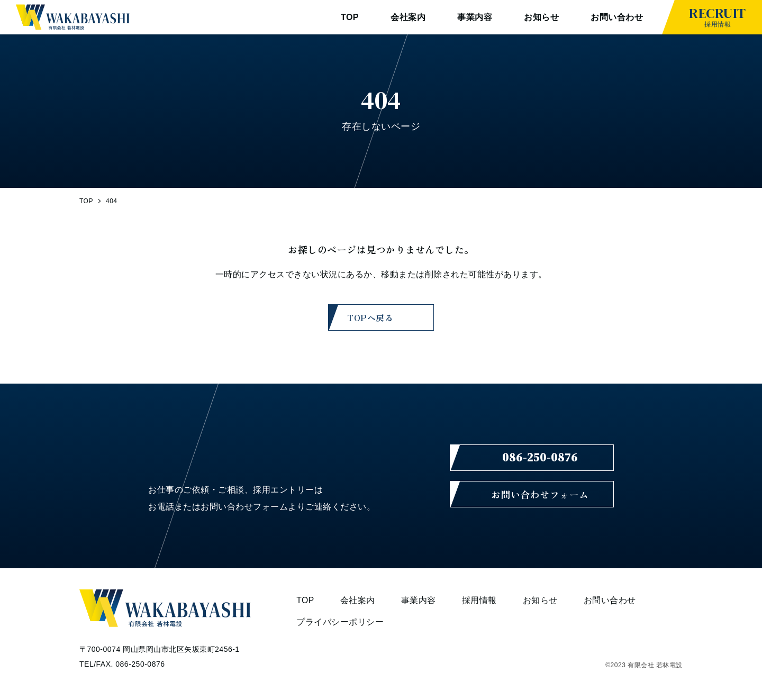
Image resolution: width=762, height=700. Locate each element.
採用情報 (718, 16)
